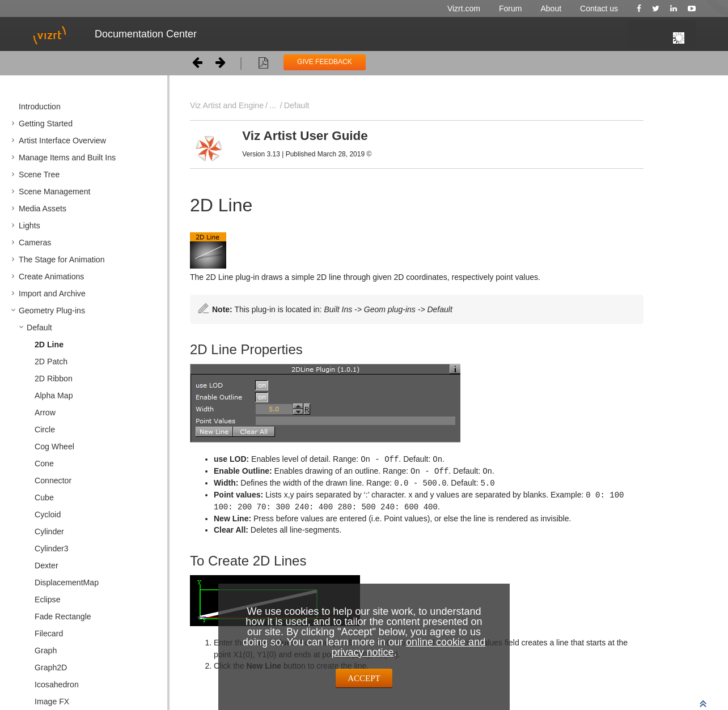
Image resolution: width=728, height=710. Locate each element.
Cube (44, 498)
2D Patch (51, 362)
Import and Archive (52, 294)
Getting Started (46, 124)
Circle (45, 430)
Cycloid (48, 515)
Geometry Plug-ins (52, 311)
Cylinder (49, 532)
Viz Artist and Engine (227, 105)
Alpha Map (54, 396)
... (273, 105)
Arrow (45, 413)
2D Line (49, 345)
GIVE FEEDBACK (325, 62)
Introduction (40, 107)
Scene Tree (39, 175)
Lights (29, 226)
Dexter (46, 566)
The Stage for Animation (62, 260)
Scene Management (54, 192)
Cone (44, 464)
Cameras (35, 243)
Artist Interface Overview (62, 141)
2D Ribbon (54, 379)
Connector (53, 481)
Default (39, 328)
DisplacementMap (67, 583)
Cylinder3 (52, 549)
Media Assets (43, 209)
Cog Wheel (54, 447)
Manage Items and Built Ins (67, 158)
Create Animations (51, 277)
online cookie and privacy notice (408, 647)
